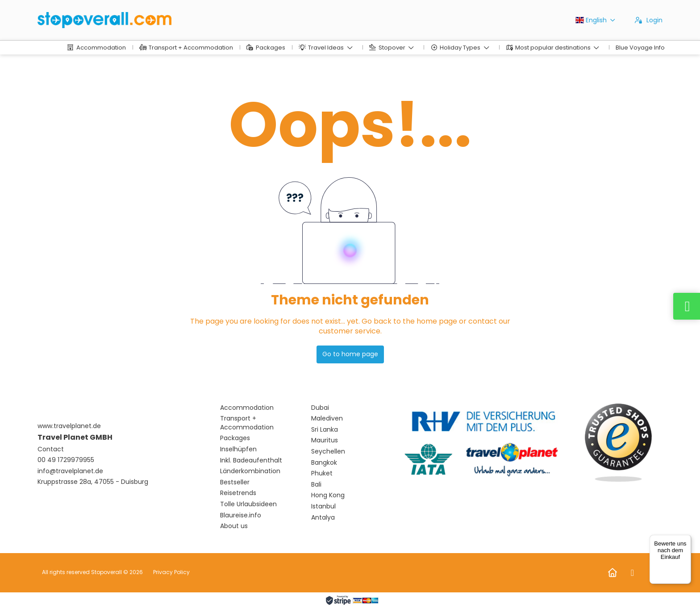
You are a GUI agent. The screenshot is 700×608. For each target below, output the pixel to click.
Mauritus (325, 440)
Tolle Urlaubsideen (248, 504)
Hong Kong (328, 495)
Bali (316, 485)
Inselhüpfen (238, 449)
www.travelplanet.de (69, 426)
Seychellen (328, 452)
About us (234, 526)
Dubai (320, 408)
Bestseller (235, 482)
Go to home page (350, 354)
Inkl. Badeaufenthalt (251, 460)
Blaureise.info (241, 515)
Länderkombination (250, 471)
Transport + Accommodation (247, 423)
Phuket (322, 473)
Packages (235, 438)
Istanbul (323, 506)
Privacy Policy (171, 572)
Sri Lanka (325, 430)
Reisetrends (238, 493)
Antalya (323, 518)
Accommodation (247, 408)
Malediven (327, 419)
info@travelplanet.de (70, 471)
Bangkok (324, 463)
